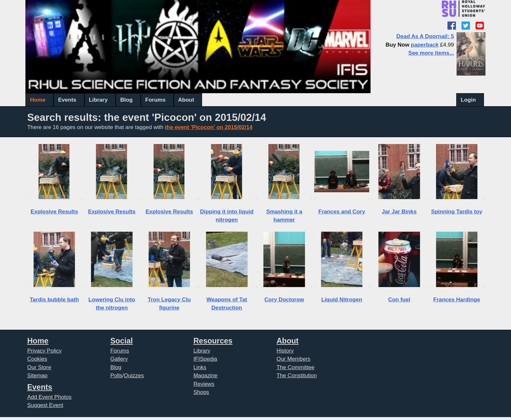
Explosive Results (54, 212)
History (285, 351)
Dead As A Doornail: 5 (425, 36)
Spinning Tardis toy (457, 212)
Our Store (39, 367)
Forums (155, 100)
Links (200, 367)
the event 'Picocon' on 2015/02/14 (209, 127)
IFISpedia (205, 359)
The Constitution (297, 376)
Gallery (119, 359)
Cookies (37, 359)
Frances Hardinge (457, 300)
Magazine (205, 376)
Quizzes (134, 376)
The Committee (295, 367)
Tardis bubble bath (54, 300)
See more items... (431, 53)
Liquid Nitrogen (342, 300)
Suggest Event (45, 405)
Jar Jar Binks (399, 212)
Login (468, 100)
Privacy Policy (44, 351)
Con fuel (399, 300)
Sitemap (37, 376)
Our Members (293, 359)
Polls (116, 376)
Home (38, 100)
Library (98, 100)
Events (67, 100)
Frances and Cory (342, 212)
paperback (425, 45)
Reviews (204, 384)
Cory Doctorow (284, 300)
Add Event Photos (49, 397)
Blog (126, 100)
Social (121, 341)
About (186, 100)
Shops (201, 392)
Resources (213, 341)
